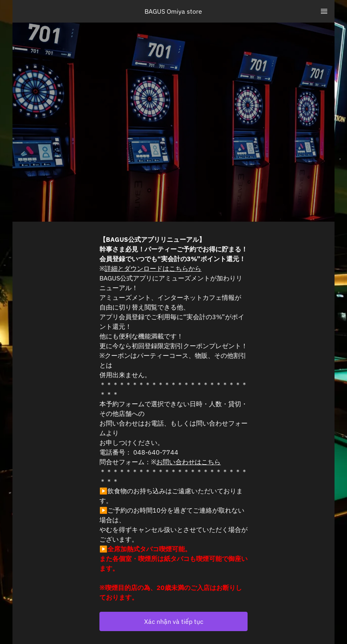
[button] (173, 621)
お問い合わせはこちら (188, 462)
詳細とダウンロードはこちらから (153, 268)
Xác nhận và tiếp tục (174, 621)
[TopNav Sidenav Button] (324, 11)
